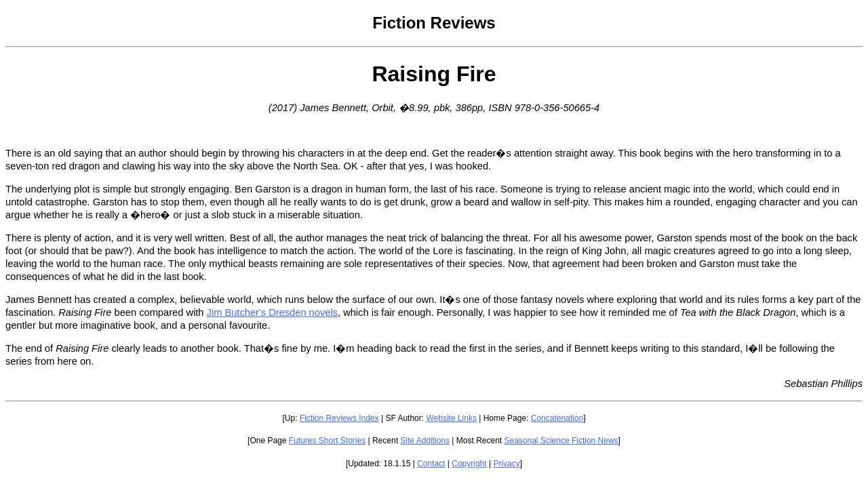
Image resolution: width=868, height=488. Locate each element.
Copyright (469, 464)
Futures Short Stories (327, 441)
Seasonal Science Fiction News (561, 441)
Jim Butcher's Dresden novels (272, 312)
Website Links (451, 418)
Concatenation (557, 418)
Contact (431, 464)
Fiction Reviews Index (339, 418)
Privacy (506, 464)
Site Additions (425, 441)
